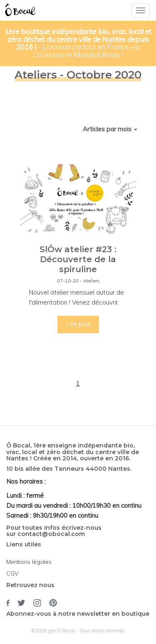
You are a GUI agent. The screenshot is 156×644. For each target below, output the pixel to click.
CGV (12, 573)
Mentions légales (29, 562)
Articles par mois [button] (110, 129)
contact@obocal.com (51, 534)
